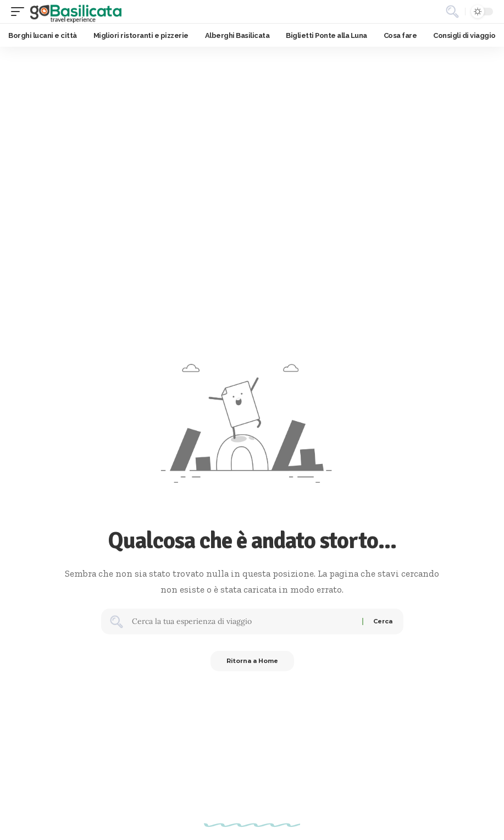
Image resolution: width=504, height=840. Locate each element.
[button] (20, 12)
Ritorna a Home (252, 662)
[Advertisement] (252, 129)
